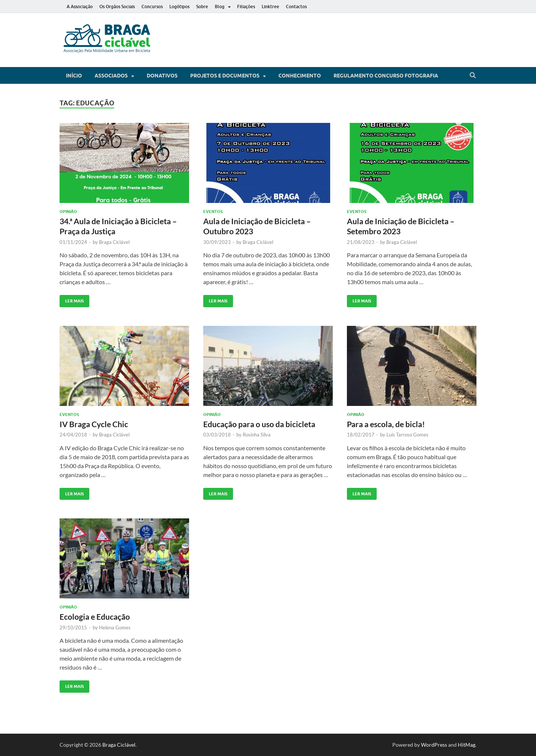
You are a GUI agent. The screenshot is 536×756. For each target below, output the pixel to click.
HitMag (467, 745)
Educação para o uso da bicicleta (259, 424)
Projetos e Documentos (225, 76)
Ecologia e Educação (95, 617)
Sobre (202, 7)
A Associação (80, 7)
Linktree (270, 7)
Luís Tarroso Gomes (407, 435)
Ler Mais (72, 299)
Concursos (152, 7)
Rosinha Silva (257, 435)
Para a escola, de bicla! (386, 424)
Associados (111, 76)
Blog (220, 7)
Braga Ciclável (114, 242)
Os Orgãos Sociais (117, 7)
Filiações (246, 7)
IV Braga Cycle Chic (94, 424)
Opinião (68, 212)
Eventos (213, 212)
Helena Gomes (115, 628)
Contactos (296, 7)
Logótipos (179, 7)
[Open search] (473, 76)
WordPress (434, 745)
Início (74, 76)
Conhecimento (300, 76)
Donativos (162, 76)
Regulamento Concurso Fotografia (386, 76)
